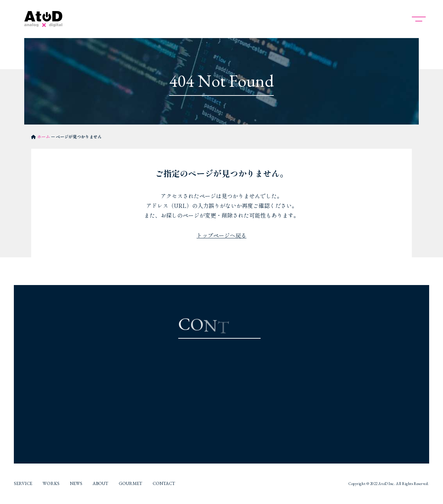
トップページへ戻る (221, 235)
